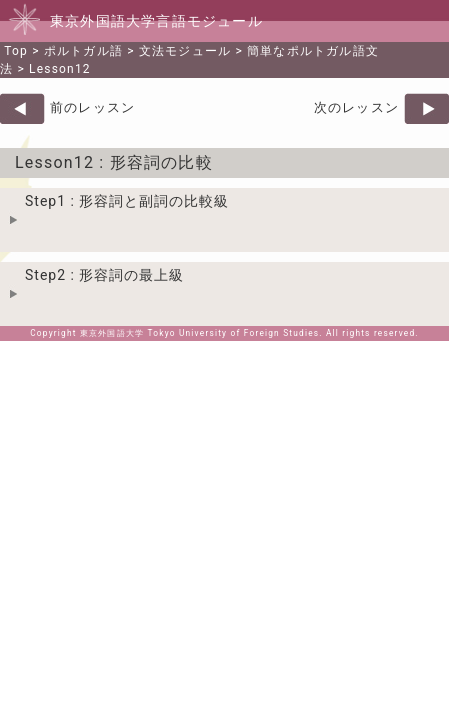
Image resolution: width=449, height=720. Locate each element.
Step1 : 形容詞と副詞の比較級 (127, 201)
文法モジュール (185, 51)
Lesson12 (60, 69)
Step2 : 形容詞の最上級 (104, 275)
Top (16, 51)
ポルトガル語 (83, 51)
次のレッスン (356, 107)
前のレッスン (92, 107)
